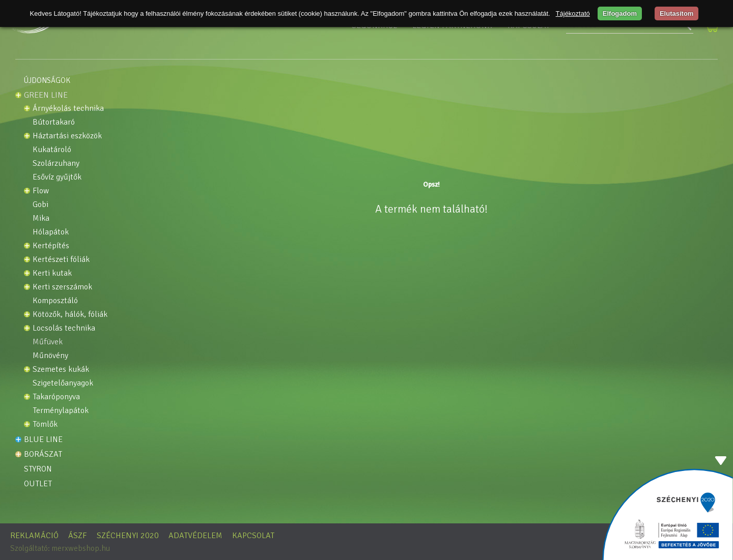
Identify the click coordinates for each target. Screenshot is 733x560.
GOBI (40, 205)
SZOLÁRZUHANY (56, 164)
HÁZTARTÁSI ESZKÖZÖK (67, 136)
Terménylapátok (61, 411)
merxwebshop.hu (81, 548)
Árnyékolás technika (68, 109)
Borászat (43, 454)
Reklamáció (34, 536)
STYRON (38, 469)
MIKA (41, 218)
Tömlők (45, 424)
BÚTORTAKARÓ (54, 122)
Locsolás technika (64, 328)
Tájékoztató (573, 13)
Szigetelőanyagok (63, 383)
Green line (46, 95)
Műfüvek (48, 342)
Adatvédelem (195, 536)
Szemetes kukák (61, 370)
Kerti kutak (52, 273)
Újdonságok (47, 80)
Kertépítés (51, 246)
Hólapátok (51, 232)
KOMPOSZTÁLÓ (55, 301)
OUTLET (38, 484)
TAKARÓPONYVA (56, 397)
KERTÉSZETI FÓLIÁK (61, 260)
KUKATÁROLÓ (52, 150)
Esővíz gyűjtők (57, 177)
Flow (41, 191)
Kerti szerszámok (62, 287)
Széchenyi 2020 (128, 536)
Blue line (43, 439)
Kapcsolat (253, 536)
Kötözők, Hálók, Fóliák (70, 315)
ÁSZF (78, 536)
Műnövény (50, 356)
